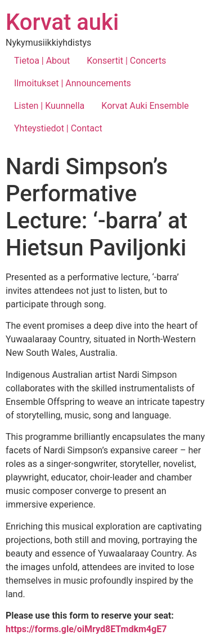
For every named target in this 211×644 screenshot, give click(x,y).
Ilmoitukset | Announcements (73, 83)
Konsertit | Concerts (126, 61)
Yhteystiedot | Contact (58, 128)
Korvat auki (62, 22)
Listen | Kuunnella (49, 106)
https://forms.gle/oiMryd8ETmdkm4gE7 (86, 629)
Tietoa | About (42, 61)
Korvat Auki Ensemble (145, 106)
